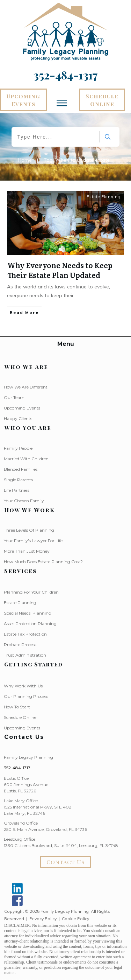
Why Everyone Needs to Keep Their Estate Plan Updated (60, 270)
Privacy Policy (43, 919)
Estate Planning (103, 197)
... (77, 295)
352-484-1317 (17, 768)
